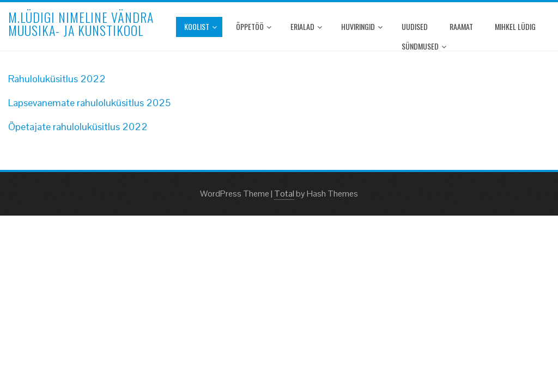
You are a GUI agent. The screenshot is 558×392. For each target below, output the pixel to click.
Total (284, 194)
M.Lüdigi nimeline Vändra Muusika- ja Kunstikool (81, 23)
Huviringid (362, 26)
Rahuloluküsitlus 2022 (57, 79)
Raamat (461, 26)
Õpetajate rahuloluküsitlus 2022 (78, 127)
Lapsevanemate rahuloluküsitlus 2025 (89, 103)
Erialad (306, 26)
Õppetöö (254, 26)
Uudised (415, 26)
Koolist (201, 26)
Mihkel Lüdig (515, 26)
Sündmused (424, 46)
